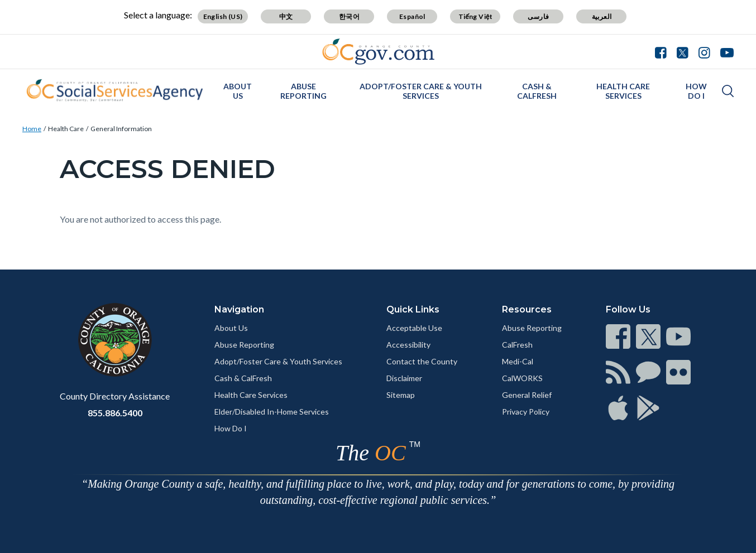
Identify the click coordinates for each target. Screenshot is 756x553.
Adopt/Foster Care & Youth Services (421, 91)
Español (412, 16)
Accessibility (408, 345)
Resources (527, 309)
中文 (286, 16)
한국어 (349, 16)
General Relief (527, 395)
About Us (238, 91)
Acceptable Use (414, 328)
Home (32, 129)
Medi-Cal (518, 361)
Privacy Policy (526, 412)
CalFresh (517, 345)
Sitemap (401, 395)
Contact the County (422, 361)
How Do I (696, 91)
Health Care (66, 129)
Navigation (239, 309)
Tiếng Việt (476, 16)
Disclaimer (404, 378)
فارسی (538, 16)
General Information (121, 129)
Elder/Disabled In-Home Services (272, 412)
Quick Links (413, 309)
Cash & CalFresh (537, 91)
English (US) (223, 16)
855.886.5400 (115, 413)
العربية (602, 16)
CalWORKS (522, 378)
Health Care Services (623, 91)
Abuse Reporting (303, 91)
